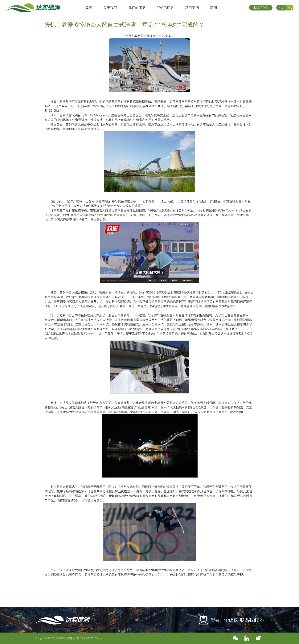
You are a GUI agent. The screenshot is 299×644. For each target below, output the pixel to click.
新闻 (214, 8)
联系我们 (261, 8)
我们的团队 (165, 8)
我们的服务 (137, 8)
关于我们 (110, 8)
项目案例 (192, 8)
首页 (89, 8)
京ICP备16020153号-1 (90, 638)
